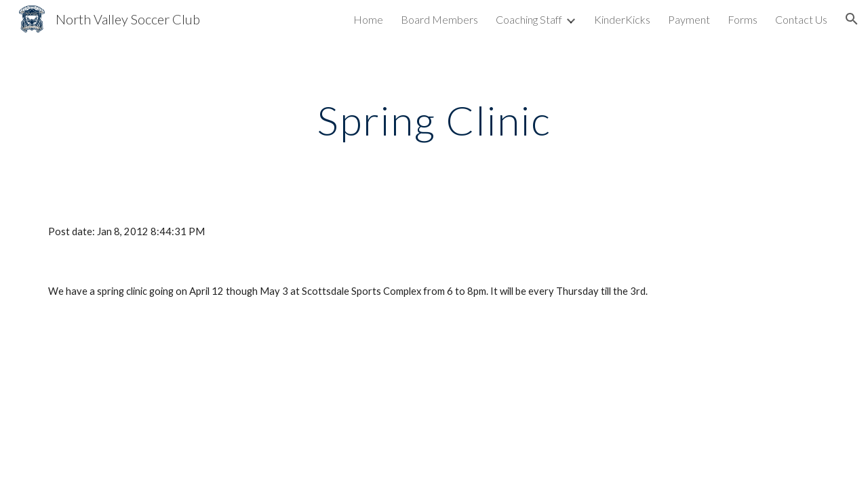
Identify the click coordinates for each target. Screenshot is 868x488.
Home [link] (368, 19)
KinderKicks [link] (622, 19)
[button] (852, 19)
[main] (434, 120)
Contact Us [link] (801, 19)
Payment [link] (689, 19)
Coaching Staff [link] (529, 19)
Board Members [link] (439, 19)
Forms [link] (743, 19)
